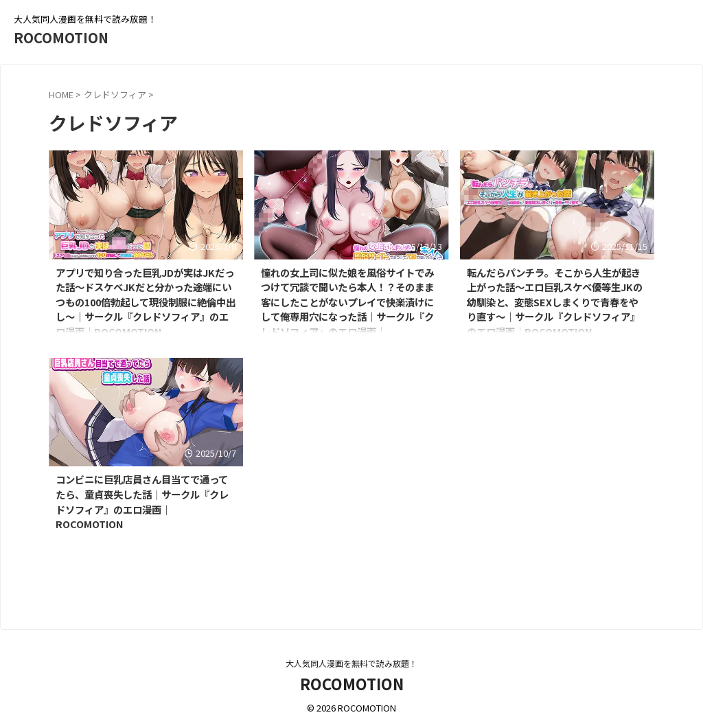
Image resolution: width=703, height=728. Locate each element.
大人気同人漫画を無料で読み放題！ (351, 663)
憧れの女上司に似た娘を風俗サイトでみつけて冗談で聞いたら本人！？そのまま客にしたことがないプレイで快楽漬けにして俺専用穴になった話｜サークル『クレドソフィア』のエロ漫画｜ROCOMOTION (347, 309)
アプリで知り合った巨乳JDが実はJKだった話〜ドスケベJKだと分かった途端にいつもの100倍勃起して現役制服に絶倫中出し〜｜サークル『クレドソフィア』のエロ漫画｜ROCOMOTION (146, 302)
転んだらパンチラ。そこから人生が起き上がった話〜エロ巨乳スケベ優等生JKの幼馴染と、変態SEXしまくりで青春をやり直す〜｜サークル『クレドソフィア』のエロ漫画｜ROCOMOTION (555, 302)
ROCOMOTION (61, 37)
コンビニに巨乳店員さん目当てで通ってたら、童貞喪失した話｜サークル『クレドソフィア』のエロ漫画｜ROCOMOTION (142, 501)
